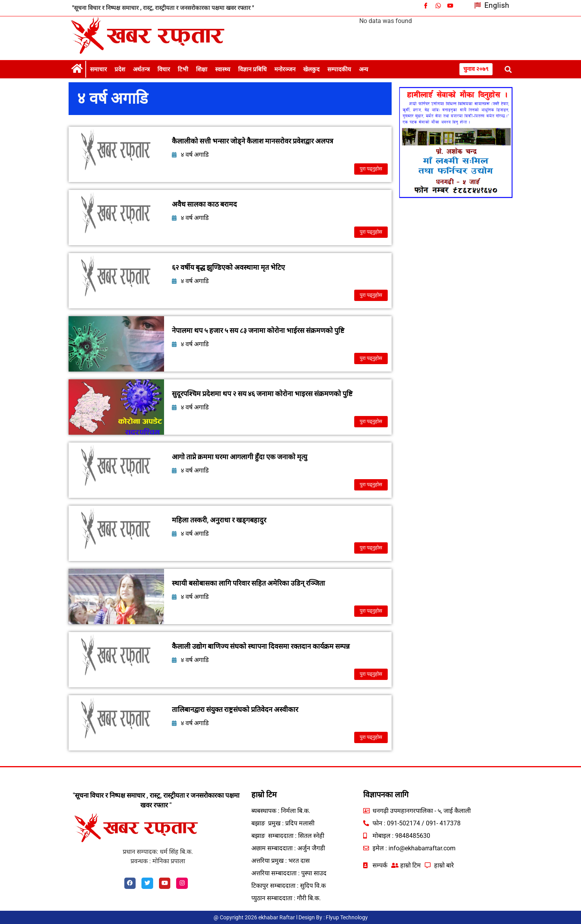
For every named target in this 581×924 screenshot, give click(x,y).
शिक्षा (202, 69)
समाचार (98, 69)
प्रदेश (120, 69)
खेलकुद (311, 69)
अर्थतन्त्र (141, 69)
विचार (164, 69)
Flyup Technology (347, 917)
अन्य (364, 69)
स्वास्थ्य (223, 69)
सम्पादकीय (339, 69)
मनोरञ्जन (285, 69)
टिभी (183, 69)
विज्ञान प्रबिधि (252, 69)
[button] (508, 69)
